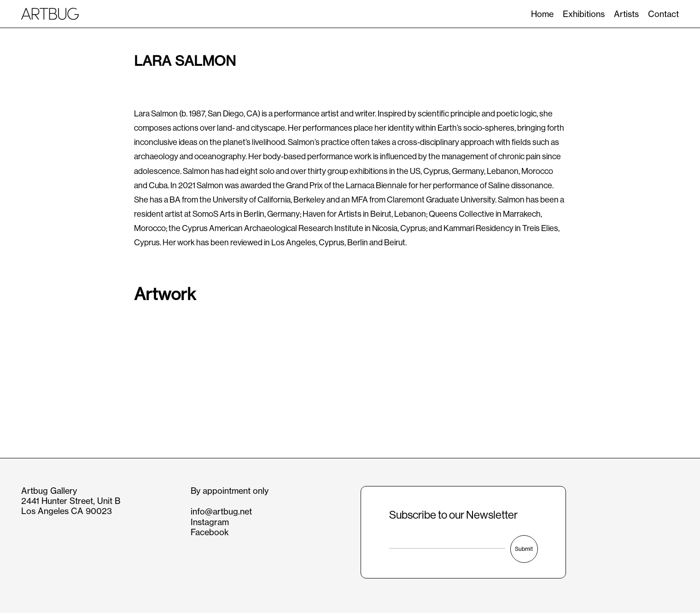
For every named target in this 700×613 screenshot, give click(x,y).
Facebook (210, 532)
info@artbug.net (221, 512)
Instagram (210, 522)
